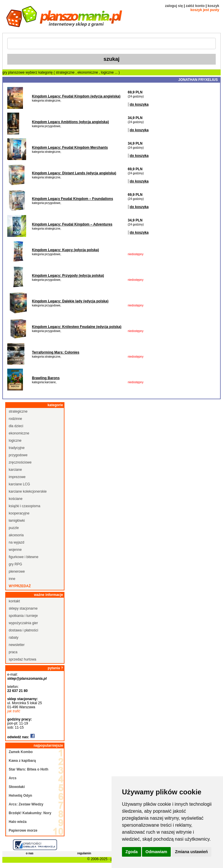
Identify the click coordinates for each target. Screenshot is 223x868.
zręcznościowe (20, 462)
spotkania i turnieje (23, 616)
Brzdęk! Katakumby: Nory (30, 813)
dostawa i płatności (23, 630)
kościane (16, 499)
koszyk (213, 6)
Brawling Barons (46, 378)
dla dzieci (16, 426)
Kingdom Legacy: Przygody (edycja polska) (68, 276)
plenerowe (17, 571)
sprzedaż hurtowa (23, 659)
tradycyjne (17, 448)
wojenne (15, 550)
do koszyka (139, 104)
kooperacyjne (19, 513)
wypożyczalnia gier (23, 623)
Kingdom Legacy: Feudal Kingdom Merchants (70, 148)
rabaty (14, 638)
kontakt (14, 601)
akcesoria (16, 535)
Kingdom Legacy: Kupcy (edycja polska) (65, 250)
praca (13, 652)
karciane (15, 470)
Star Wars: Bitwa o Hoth (28, 769)
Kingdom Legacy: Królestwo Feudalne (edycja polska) (77, 327)
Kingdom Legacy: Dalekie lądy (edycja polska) (70, 301)
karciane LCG (19, 484)
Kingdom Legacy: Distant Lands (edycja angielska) (74, 173)
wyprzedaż (20, 586)
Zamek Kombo (21, 752)
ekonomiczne (88, 72)
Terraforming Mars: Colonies (56, 352)
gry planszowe (14, 72)
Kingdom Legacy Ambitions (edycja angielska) (70, 122)
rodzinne (15, 419)
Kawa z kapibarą (22, 761)
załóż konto (195, 6)
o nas (30, 853)
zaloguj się (174, 6)
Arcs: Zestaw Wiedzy (26, 804)
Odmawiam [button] (156, 852)
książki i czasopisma (25, 506)
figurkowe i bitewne (24, 557)
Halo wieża (18, 822)
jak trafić (14, 711)
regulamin (84, 853)
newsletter (17, 645)
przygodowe (18, 455)
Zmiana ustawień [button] (191, 852)
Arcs (13, 778)
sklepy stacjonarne (23, 608)
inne (12, 579)
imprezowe (17, 477)
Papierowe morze (23, 830)
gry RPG (15, 564)
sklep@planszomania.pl (27, 679)
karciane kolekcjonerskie (28, 491)
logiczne (108, 72)
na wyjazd (16, 542)
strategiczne (66, 72)
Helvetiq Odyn (20, 796)
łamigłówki (17, 521)
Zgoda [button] (132, 852)
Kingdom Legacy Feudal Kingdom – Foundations (72, 199)
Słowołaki (17, 787)
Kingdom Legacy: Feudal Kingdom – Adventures (72, 224)
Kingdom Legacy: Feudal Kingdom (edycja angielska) (76, 96)
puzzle (14, 528)
